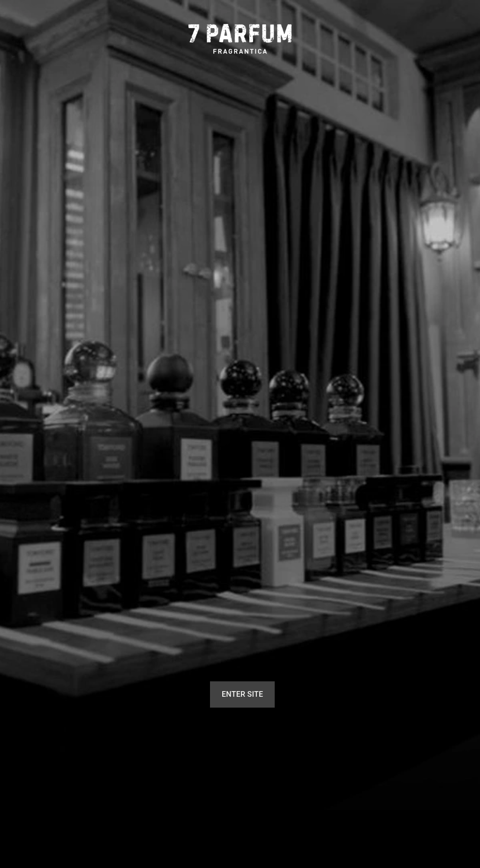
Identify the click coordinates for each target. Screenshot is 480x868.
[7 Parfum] (240, 39)
